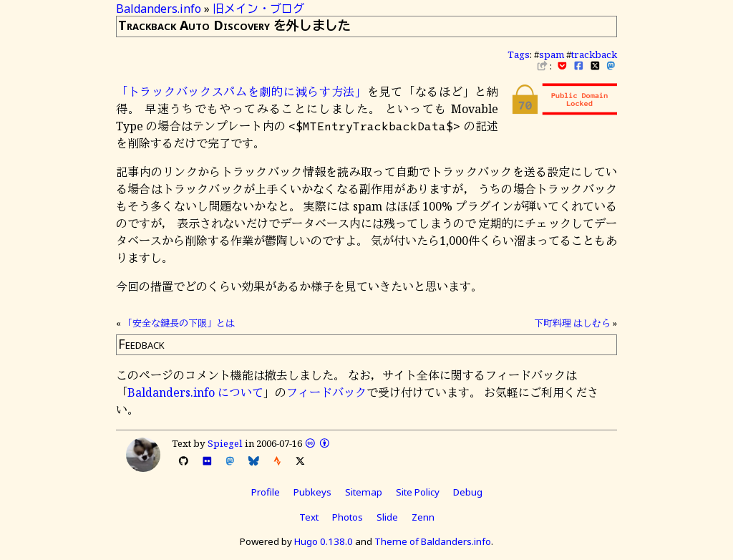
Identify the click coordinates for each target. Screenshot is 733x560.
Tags (519, 54)
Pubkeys (312, 492)
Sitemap (364, 492)
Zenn (423, 517)
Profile (266, 492)
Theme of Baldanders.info (433, 541)
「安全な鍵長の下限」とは (179, 323)
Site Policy (418, 492)
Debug (468, 492)
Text (309, 517)
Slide (387, 517)
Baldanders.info (159, 9)
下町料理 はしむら (572, 323)
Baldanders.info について (195, 392)
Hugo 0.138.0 (324, 541)
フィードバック (326, 392)
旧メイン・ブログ (258, 9)
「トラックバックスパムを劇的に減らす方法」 (242, 92)
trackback (594, 54)
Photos (348, 517)
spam (552, 54)
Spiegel (225, 443)
